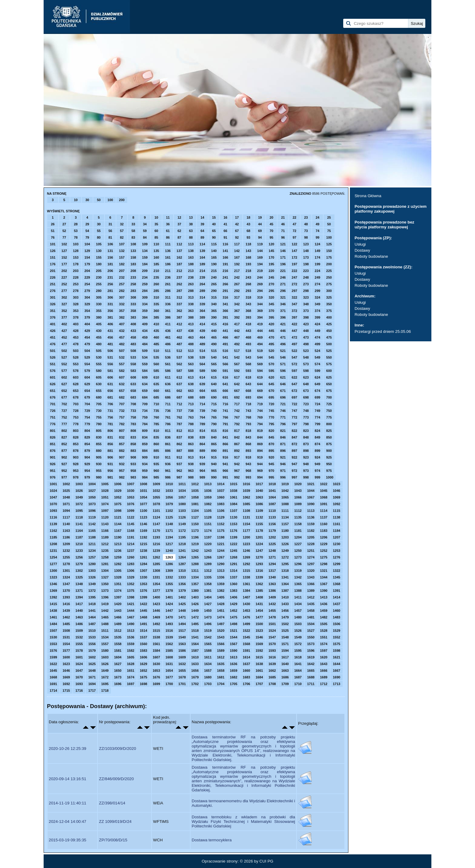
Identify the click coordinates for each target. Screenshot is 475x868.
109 (145, 244)
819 (260, 431)
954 (87, 471)
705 (99, 404)
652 (64, 391)
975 (329, 471)
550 (329, 357)
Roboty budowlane (371, 256)
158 (133, 257)
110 (156, 244)
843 (248, 437)
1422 (143, 604)
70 (271, 231)
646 (283, 384)
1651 (131, 671)
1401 (169, 597)
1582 (131, 651)
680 (99, 397)
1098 (118, 511)
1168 (131, 531)
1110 (272, 511)
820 (271, 431)
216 (225, 271)
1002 (66, 484)
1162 (53, 531)
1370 (66, 591)
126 (53, 251)
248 (306, 277)
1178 (259, 531)
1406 (234, 597)
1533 (92, 637)
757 (122, 417)
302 (64, 297)
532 (122, 357)
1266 (208, 557)
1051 (105, 497)
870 (271, 444)
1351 (118, 584)
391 (225, 317)
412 (179, 324)
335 (156, 304)
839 (202, 437)
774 (317, 417)
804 (87, 431)
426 (53, 331)
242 (237, 277)
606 (110, 377)
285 (156, 291)
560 (156, 364)
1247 (259, 551)
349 (317, 304)
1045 (324, 491)
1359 (221, 584)
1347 (66, 584)
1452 (234, 611)
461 (168, 337)
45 (271, 224)
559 (145, 364)
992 (237, 477)
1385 (259, 591)
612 (179, 377)
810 (156, 431)
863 (191, 444)
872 (294, 444)
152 (64, 257)
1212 (105, 544)
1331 (156, 577)
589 (202, 371)
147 (294, 251)
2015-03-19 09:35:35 (68, 840)
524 (317, 351)
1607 (156, 657)
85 (156, 237)
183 (133, 264)
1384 (246, 591)
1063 (259, 497)
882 (122, 451)
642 (237, 384)
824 (317, 431)
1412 (311, 597)
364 (202, 311)
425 (329, 324)
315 (214, 297)
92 (237, 237)
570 (271, 364)
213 (191, 271)
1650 (118, 671)
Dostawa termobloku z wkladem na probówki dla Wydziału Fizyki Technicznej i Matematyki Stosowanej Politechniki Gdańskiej (243, 822)
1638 (259, 664)
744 (260, 411)
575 (329, 364)
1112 (298, 511)
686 (168, 397)
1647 (79, 671)
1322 (337, 571)
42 (237, 224)
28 (76, 224)
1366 (311, 584)
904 (87, 457)
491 (225, 344)
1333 (182, 577)
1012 (195, 484)
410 (156, 324)
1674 (131, 677)
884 (145, 451)
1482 (324, 617)
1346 (53, 584)
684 (145, 397)
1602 (92, 657)
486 (168, 344)
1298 (324, 564)
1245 (234, 551)
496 (283, 344)
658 (133, 391)
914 (202, 457)
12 (179, 217)
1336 (221, 577)
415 (214, 324)
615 (214, 377)
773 (306, 417)
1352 (131, 584)
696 (283, 397)
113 (191, 244)
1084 (234, 504)
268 (248, 284)
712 (179, 404)
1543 (221, 637)
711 (168, 404)
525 (329, 351)
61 (168, 231)
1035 (195, 491)
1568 (246, 644)
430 (99, 331)
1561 (156, 644)
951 (53, 471)
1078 (156, 504)
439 (202, 331)
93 (248, 237)
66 (225, 231)
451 (53, 337)
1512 (118, 631)
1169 (143, 531)
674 (317, 391)
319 (260, 297)
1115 (337, 511)
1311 (195, 571)
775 (329, 417)
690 (214, 397)
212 (179, 271)
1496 (208, 624)
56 (110, 231)
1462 (66, 617)
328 (76, 304)
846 (283, 437)
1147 (156, 524)
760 (156, 417)
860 (156, 444)
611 (168, 377)
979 (87, 477)
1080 (182, 504)
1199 (234, 537)
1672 (105, 677)
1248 (272, 551)
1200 (246, 537)
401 (53, 324)
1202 (272, 537)
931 (110, 464)
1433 (285, 604)
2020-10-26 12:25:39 (68, 749)
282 (122, 291)
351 (53, 311)
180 (99, 264)
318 (248, 297)
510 (156, 351)
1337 (234, 577)
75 (329, 231)
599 (317, 371)
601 (53, 377)
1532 (79, 637)
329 (87, 304)
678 (76, 397)
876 (53, 451)
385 (156, 317)
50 (99, 200)
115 (214, 244)
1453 (246, 611)
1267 (221, 557)
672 (294, 391)
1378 (169, 591)
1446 (156, 611)
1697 (131, 684)
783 (133, 424)
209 (145, 271)
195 (271, 264)
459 (145, 337)
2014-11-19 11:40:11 (68, 803)
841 (225, 437)
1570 (272, 644)
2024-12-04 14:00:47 (68, 822)
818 (248, 431)
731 (110, 411)
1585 (169, 651)
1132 (259, 517)
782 (122, 424)
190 (214, 264)
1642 (311, 664)
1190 (118, 537)
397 (294, 317)
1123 (143, 517)
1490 (131, 624)
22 (294, 217)
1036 (208, 491)
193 (248, 264)
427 (64, 331)
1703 (208, 684)
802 (64, 431)
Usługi (360, 244)
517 (237, 351)
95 (271, 237)
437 (179, 331)
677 (64, 397)
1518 (195, 631)
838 (191, 437)
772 (294, 417)
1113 (311, 511)
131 (110, 251)
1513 (131, 631)
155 (99, 257)
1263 (169, 557)
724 (317, 404)
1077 (143, 504)
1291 (234, 564)
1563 (182, 644)
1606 (143, 657)
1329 (131, 577)
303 (76, 297)
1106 (221, 511)
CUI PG (266, 861)
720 (271, 404)
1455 (272, 611)
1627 (118, 664)
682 (122, 397)
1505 (324, 624)
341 (225, 304)
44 (260, 224)
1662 (272, 671)
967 (237, 471)
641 (225, 384)
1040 (259, 491)
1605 (131, 657)
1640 (285, 664)
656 (110, 391)
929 (87, 464)
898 (306, 451)
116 (225, 244)
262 (179, 284)
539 (202, 357)
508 (133, 351)
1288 (195, 564)
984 (145, 477)
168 (248, 257)
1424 (169, 604)
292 (237, 291)
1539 (169, 637)
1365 (298, 584)
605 (99, 377)
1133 (272, 517)
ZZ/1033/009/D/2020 (118, 749)
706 (110, 404)
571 (283, 364)
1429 (234, 604)
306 (110, 297)
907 (122, 457)
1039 (246, 491)
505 (99, 351)
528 (76, 357)
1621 (337, 657)
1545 (246, 637)
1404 (208, 597)
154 (87, 257)
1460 (337, 611)
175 (329, 257)
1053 (131, 497)
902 (64, 457)
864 (202, 444)
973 (306, 471)
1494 (182, 624)
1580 (105, 651)
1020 (298, 484)
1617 (285, 657)
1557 (105, 644)
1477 (259, 617)
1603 (105, 657)
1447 (169, 611)
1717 (92, 691)
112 (179, 244)
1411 (298, 597)
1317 (272, 571)
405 (99, 324)
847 (294, 437)
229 (87, 277)
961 (168, 471)
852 (64, 444)
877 (64, 451)
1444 (131, 611)
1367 (324, 584)
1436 (324, 604)
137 (179, 251)
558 (133, 364)
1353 (143, 584)
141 (225, 251)
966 (225, 471)
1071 (66, 504)
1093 (53, 511)
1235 (105, 551)
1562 (169, 644)
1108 (246, 511)
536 (168, 357)
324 (317, 297)
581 (110, 371)
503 (76, 351)
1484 (53, 624)
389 (202, 317)
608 (133, 377)
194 (260, 264)
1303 (92, 571)
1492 (156, 624)
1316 (259, 571)
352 (64, 311)
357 (122, 311)
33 (133, 224)
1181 (298, 531)
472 (294, 337)
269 (260, 284)
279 (87, 291)
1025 (66, 491)
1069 (337, 497)
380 (99, 317)
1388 (298, 591)
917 (237, 457)
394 (260, 317)
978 (76, 477)
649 (317, 384)
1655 (182, 671)
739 (202, 411)
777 (64, 424)
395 (271, 317)
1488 (105, 624)
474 (317, 337)
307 (122, 297)
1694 (92, 684)
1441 (92, 611)
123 (306, 244)
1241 (182, 551)
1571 (285, 644)
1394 (79, 597)
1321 (324, 571)
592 (237, 371)
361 (168, 311)
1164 (79, 531)
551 (53, 364)
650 (329, 384)
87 (179, 237)
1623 (66, 664)
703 (76, 404)
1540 (182, 637)
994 (260, 477)
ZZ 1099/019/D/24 (115, 822)
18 (248, 217)
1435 (311, 604)
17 (237, 217)
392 (237, 317)
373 (306, 311)
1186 (66, 537)
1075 (118, 504)
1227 (298, 544)
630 (99, 384)
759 (145, 417)
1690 (337, 677)
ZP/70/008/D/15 (113, 840)
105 (99, 244)
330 (99, 304)
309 (145, 297)
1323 (53, 577)
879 (87, 451)
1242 (195, 551)
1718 (105, 691)
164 (202, 257)
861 (168, 444)
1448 (182, 611)
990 (214, 477)
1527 (311, 631)
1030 (131, 491)
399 (317, 317)
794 (260, 424)
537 (179, 357)
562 (179, 364)
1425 (182, 604)
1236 (118, 551)
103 (76, 244)
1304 (105, 571)
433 (133, 331)
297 (294, 291)
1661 (259, 671)
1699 (156, 684)
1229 (324, 544)
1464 (92, 617)
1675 (143, 677)
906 (110, 457)
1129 (221, 517)
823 (306, 431)
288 (191, 291)
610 (156, 377)
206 (110, 271)
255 (99, 284)
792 (237, 424)
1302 (79, 571)
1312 (208, 571)
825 (329, 431)
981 (110, 477)
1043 (298, 491)
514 (202, 351)
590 (214, 371)
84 (145, 237)
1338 (246, 577)
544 (260, 357)
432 (122, 331)
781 (110, 424)
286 (168, 291)
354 (87, 311)
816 (225, 431)
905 (99, 457)
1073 (92, 504)
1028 (105, 491)
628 (76, 384)
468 (248, 337)
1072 (79, 504)
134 (145, 251)
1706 (246, 684)
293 (248, 291)
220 (271, 271)
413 (191, 324)
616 (225, 377)
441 (225, 331)
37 (179, 224)
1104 (195, 511)
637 (179, 384)
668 (248, 391)
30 (87, 200)
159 (145, 257)
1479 (285, 617)
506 (110, 351)
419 (260, 324)
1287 (182, 564)
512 (179, 351)
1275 (324, 557)
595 (271, 371)
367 (237, 311)
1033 (169, 491)
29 (87, 224)
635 (156, 384)
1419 (105, 604)
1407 (246, 597)
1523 (259, 631)
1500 (259, 624)
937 (179, 464)
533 (133, 357)
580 (99, 371)
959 (145, 471)
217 (237, 271)
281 (110, 291)
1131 (246, 517)
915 (214, 457)
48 (306, 224)
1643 (324, 664)
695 (271, 397)
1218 (182, 544)
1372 (92, 591)
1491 (143, 624)
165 (214, 257)
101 (53, 244)
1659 (234, 671)
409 (145, 324)
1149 (182, 524)
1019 (285, 484)
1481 (311, 617)
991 (225, 477)
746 (283, 411)
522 (294, 351)
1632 (182, 664)
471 (283, 337)
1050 (92, 497)
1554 (66, 644)
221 (283, 271)
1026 (79, 491)
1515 (156, 631)
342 (237, 304)
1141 (79, 524)
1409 (272, 597)
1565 (208, 644)
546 (283, 357)
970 (271, 471)
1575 (337, 644)
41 (225, 224)
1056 (169, 497)
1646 (66, 671)
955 (99, 471)
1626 (105, 664)
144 (260, 251)
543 (248, 357)
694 (260, 397)
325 (329, 297)
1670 (79, 677)
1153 (234, 524)
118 (248, 244)
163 (191, 257)
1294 (272, 564)
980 (99, 477)
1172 (182, 531)
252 (64, 284)
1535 (118, 637)
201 (53, 271)
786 (168, 424)
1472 (195, 617)
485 (156, 344)
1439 (66, 611)
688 (191, 397)
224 (317, 271)
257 (122, 284)
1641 (298, 664)
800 (329, 424)
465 (214, 337)
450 (329, 331)
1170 (156, 531)
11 (168, 217)
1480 (298, 617)
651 (53, 391)
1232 (66, 551)
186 (168, 264)
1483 (337, 617)
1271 (272, 557)
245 (271, 277)
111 (168, 244)
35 (156, 224)
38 (191, 224)
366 (225, 311)
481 (110, 344)
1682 (234, 677)
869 (260, 444)
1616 (272, 657)
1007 (131, 484)
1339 (259, 577)
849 (317, 437)
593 (248, 371)
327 (64, 304)
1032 (156, 491)
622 (294, 377)
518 (248, 351)
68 (248, 231)
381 (110, 317)
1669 (66, 677)
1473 (208, 617)
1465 (105, 617)
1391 (337, 591)
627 (64, 384)
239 (202, 277)
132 (122, 251)
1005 (105, 484)
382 (122, 317)
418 (248, 324)
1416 (66, 604)
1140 (66, 524)
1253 (337, 551)
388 (191, 317)
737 (179, 411)
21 (283, 217)
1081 (195, 504)
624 (317, 377)
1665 (311, 671)
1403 (195, 597)
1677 (169, 677)
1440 (79, 611)
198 (306, 264)
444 (260, 331)
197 (294, 264)
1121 (118, 517)
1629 (143, 664)
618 (248, 377)
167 (237, 257)
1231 (53, 551)
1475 (234, 617)
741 (225, 411)
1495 (195, 624)
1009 (156, 484)
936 (168, 464)
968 (248, 471)
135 (156, 251)
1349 (92, 584)
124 (317, 244)
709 (145, 404)
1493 (169, 624)
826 (53, 437)
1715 (66, 691)
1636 (234, 664)
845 (271, 437)
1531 (66, 637)
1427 (208, 604)
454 (87, 337)
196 (283, 264)
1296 (298, 564)
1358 (208, 584)
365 (214, 311)
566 (225, 364)
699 (317, 397)
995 (271, 477)
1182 (311, 531)
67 (237, 231)
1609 (182, 657)
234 (145, 277)
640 (214, 384)
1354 (156, 584)
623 (306, 377)
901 (53, 457)
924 (317, 457)
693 (248, 397)
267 (237, 284)
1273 (298, 557)
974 (317, 471)
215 (214, 271)
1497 (221, 624)
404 (87, 324)
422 (294, 324)
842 (237, 437)
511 (168, 351)
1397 (118, 597)
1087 (272, 504)
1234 (92, 551)
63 (191, 231)
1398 (131, 597)
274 (317, 284)
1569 (259, 644)
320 (271, 297)
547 (294, 357)
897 (294, 451)
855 (99, 444)
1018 (272, 484)
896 (283, 451)
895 (271, 451)
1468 (143, 617)
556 (110, 364)
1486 (79, 624)
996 (283, 477)
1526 (298, 631)
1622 (53, 664)
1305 (118, 571)
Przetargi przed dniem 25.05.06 (383, 331)
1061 (234, 497)
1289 (208, 564)
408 (133, 324)
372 (294, 311)
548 (306, 357)
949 (317, 464)
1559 (131, 644)
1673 (118, 677)
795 (271, 424)
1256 (79, 557)
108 (133, 244)
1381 (208, 591)
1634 (208, 664)
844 (260, 437)
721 (283, 404)
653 (76, 391)
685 (156, 397)
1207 (337, 537)
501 (53, 351)
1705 (234, 684)
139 (202, 251)
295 (271, 291)
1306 (131, 571)
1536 (131, 637)
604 (87, 377)
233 (133, 277)
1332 (169, 577)
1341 (285, 577)
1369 (53, 591)
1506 (337, 624)
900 (329, 451)
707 (122, 404)
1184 (337, 531)
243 (248, 277)
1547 (272, 637)
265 (214, 284)
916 (225, 457)
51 (53, 231)
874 (317, 444)
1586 (182, 651)
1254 (53, 557)
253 (76, 284)
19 (260, 217)
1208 (53, 544)
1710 (298, 684)
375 (329, 311)
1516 (169, 631)
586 (168, 371)
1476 (246, 617)
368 (248, 311)
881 (110, 451)
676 (53, 397)
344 (260, 304)
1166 (105, 531)
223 (306, 271)
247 (294, 277)
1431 (259, 604)
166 (225, 257)
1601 (79, 657)
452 (64, 337)
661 (168, 391)
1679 (195, 677)
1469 (156, 617)
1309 (169, 571)
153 (76, 257)
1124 (156, 517)
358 (133, 311)
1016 (246, 484)
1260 (131, 557)
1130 (234, 517)
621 (283, 377)
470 (271, 337)
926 (53, 464)
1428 (221, 604)
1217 (169, 544)
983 (133, 477)
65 (214, 231)
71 (283, 231)
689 (202, 397)
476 (53, 344)
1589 (221, 651)
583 (133, 371)
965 (214, 471)
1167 (118, 531)
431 (110, 331)
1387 (285, 591)
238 (191, 277)
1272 (285, 557)
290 (214, 291)
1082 (208, 504)
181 (110, 264)
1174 (208, 531)
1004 (92, 484)
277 (64, 291)
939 (202, 464)
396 (283, 317)
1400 (156, 597)
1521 (234, 631)
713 (191, 404)
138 (191, 251)
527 (64, 357)
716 (225, 404)
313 (191, 297)
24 (317, 217)
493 (248, 344)
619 (260, 377)
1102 (169, 511)
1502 (285, 624)
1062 (246, 497)
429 (87, 331)
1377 (156, 591)
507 (122, 351)
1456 (285, 611)
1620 (324, 657)
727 (64, 411)
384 (145, 317)
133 (133, 251)
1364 (285, 584)
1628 (131, 664)
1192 (143, 537)
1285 (156, 564)
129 (87, 251)
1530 (53, 637)
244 (260, 277)
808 (133, 431)
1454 (259, 611)
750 (329, 411)
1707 (259, 684)
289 (202, 291)
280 (99, 291)
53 (76, 231)
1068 (324, 497)
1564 (195, 644)
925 (329, 457)
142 (237, 251)
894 (260, 451)
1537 (143, 637)
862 (179, 444)
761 (168, 417)
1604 (118, 657)
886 (168, 451)
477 (64, 344)
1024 (53, 491)
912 (179, 457)
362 (179, 311)
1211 (92, 544)
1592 (259, 651)
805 (99, 431)
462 (179, 337)
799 (317, 424)
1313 (221, 571)
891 (225, 451)
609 (145, 377)
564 (202, 364)
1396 (105, 597)
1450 (208, 611)
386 (168, 317)
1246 (246, 551)
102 (64, 244)
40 (214, 224)
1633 (195, 664)
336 (168, 304)
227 (64, 277)
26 (53, 224)
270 (271, 284)
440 (214, 331)
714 (202, 404)
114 (202, 244)
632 (122, 384)
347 (294, 304)
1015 (234, 484)
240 (214, 277)
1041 (272, 491)
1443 (118, 611)
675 (329, 391)
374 (317, 311)
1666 (324, 671)
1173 (195, 531)
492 (237, 344)
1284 (143, 564)
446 (283, 331)
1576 (53, 651)
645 (271, 384)
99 (317, 237)
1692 (66, 684)
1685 (272, 677)
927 (64, 464)
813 (191, 431)
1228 (311, 544)
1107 (234, 511)
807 (122, 431)
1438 (53, 611)
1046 (337, 491)
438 (191, 331)
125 (329, 244)
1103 (182, 511)
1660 (246, 671)
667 (237, 391)
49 (317, 224)
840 (214, 437)
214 (202, 271)
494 (260, 344)
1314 (234, 571)
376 (53, 317)
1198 (221, 537)
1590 (234, 651)
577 (64, 371)
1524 (272, 631)
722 (294, 404)
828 (76, 437)
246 (283, 277)
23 (306, 217)
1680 (208, 677)
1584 (156, 651)
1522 (246, 631)
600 (329, 371)
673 (306, 391)
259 (145, 284)
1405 (221, 597)
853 (76, 444)
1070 (53, 504)
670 (271, 391)
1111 (285, 511)
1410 (285, 597)
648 (306, 384)
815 (214, 431)
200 (122, 200)
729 (87, 411)
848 (306, 437)
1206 (324, 537)
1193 (156, 537)
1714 (53, 691)
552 (64, 364)
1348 (79, 584)
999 (317, 477)
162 (179, 257)
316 (225, 297)
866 (225, 444)
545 (271, 357)
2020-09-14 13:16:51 (68, 779)
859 (145, 444)
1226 (285, 544)
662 (179, 391)
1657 (208, 671)
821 (283, 431)
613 (191, 377)
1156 (272, 524)
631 (110, 384)
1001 (53, 484)
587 (179, 371)
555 (99, 364)
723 (306, 404)
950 (329, 464)
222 (294, 271)
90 (214, 237)
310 (156, 297)
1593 (272, 651)
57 (122, 231)
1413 (324, 597)
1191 (131, 537)
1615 (259, 657)
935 (156, 464)
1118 (79, 517)
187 (179, 264)
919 (260, 457)
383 (133, 317)
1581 (118, 651)
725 (329, 404)
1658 (221, 671)
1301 (66, 571)
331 (110, 304)
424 (317, 324)
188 (191, 264)
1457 (298, 611)
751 (53, 417)
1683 (246, 677)
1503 (298, 624)
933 (133, 464)
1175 (221, 531)
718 (248, 404)
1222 (234, 544)
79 (87, 237)
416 (225, 324)
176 (53, 264)
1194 (169, 537)
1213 (118, 544)
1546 (259, 637)
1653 (156, 671)
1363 (272, 584)
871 (283, 444)
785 (156, 424)
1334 (195, 577)
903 (76, 457)
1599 (53, 657)
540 (214, 357)
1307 (143, 571)
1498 (234, 624)
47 (294, 224)
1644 (337, 664)
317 (237, 297)
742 (237, 411)
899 (317, 451)
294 (260, 291)
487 (179, 344)
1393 (66, 597)
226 (53, 277)
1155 (259, 524)
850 (329, 437)
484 (145, 344)
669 (260, 391)
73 (306, 231)
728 (76, 411)
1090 (311, 504)
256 (110, 284)
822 (294, 431)
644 (260, 384)
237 (179, 277)
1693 (79, 684)
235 (156, 277)
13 (191, 217)
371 (283, 311)
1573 (311, 644)
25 (329, 217)
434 (145, 331)
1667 (337, 671)
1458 (311, 611)
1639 (272, 664)
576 (53, 371)
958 (133, 471)
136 (168, 251)
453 (76, 337)
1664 (298, 671)
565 (214, 364)
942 (237, 464)
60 (156, 231)
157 (122, 257)
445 (271, 331)
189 (202, 264)
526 (53, 357)
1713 (337, 684)
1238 (143, 551)
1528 (324, 631)
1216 (156, 544)
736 (168, 411)
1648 (92, 671)
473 (306, 337)
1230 (337, 544)
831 (110, 437)
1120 (105, 517)
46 (283, 224)
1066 (298, 497)
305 (99, 297)
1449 (195, 611)
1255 (66, 557)
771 (283, 417)
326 (53, 304)
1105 (208, 511)
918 (248, 457)
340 (214, 304)
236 (168, 277)
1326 (92, 577)
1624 (79, 664)
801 (53, 431)
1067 (311, 497)
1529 (337, 631)
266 (225, 284)
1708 (272, 684)
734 (145, 411)
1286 (169, 564)
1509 (79, 631)
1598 (337, 651)
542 (237, 357)
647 (294, 384)
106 (110, 244)
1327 (105, 577)
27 (64, 224)
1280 (92, 564)
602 (64, 377)
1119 (92, 517)
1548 (285, 637)
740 (214, 411)
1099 (131, 511)
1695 (105, 684)
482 (122, 344)
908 (133, 457)
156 (110, 257)
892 (237, 451)
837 (179, 437)
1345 (337, 577)
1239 (156, 551)
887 (179, 451)
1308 (156, 571)
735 (156, 411)
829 (87, 437)
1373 (105, 591)
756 (110, 417)
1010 (169, 484)
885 (156, 451)
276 (53, 291)
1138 (337, 517)
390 (214, 317)
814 (202, 431)
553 (76, 364)
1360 (234, 584)
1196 (195, 537)
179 (87, 264)
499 (317, 344)
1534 (105, 637)
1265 (195, 557)
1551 (324, 637)
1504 (311, 624)
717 (237, 404)
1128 (208, 517)
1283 (131, 564)
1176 (234, 531)
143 (248, 251)
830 (99, 437)
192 (237, 264)
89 (202, 237)
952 (64, 471)
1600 (66, 657)
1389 (311, 591)
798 (306, 424)
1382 (221, 591)
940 (214, 464)
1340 (272, 577)
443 (248, 331)
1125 (169, 517)
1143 (105, 524)
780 (99, 424)
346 (283, 304)
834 (145, 437)
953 (76, 471)
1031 (143, 491)
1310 (182, 571)
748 (306, 411)
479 (87, 344)
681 (110, 397)
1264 (182, 557)
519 (260, 351)
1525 (285, 631)
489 (202, 344)
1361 (246, 584)
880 (99, 451)
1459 (324, 611)
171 (283, 257)
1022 (324, 484)
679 (87, 397)
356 (110, 311)
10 (76, 200)
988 (191, 477)
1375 (131, 591)
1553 (53, 644)
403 (76, 324)
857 (122, 444)
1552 (337, 637)
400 (329, 317)
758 (133, 417)
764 (202, 417)
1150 (195, 524)
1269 (246, 557)
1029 (118, 491)
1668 (53, 677)
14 (202, 217)
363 (191, 311)
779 (87, 424)
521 (283, 351)
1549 (298, 637)
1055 (156, 497)
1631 (169, 664)
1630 (156, 664)
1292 (246, 564)
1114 (324, 511)
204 (87, 271)
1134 (285, 517)
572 (294, 364)
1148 (169, 524)
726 (53, 411)
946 (283, 464)
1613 (234, 657)
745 (271, 411)
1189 (105, 537)
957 (122, 471)
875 (329, 444)
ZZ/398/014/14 (112, 803)
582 (122, 371)
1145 (131, 524)
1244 (221, 551)
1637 (246, 664)
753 (76, 417)
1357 (195, 584)
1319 (298, 571)
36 (168, 224)
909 (145, 457)
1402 (182, 597)
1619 (311, 657)
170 (271, 257)
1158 (298, 524)
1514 (143, 631)
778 (76, 424)
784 (145, 424)
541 (225, 357)
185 (156, 264)
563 (191, 364)
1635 (221, 664)
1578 (79, 651)
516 (225, 351)
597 (294, 371)
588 (191, 371)
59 (145, 231)
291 (225, 291)
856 (110, 444)
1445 (143, 611)
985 (156, 477)
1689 (324, 677)
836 (168, 437)
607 (122, 377)
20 (271, 217)
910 (156, 457)
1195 (182, 537)
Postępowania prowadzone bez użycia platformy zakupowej (384, 225)
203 (76, 271)
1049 (79, 497)
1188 (92, 537)
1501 (272, 624)
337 (179, 304)
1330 (143, 577)
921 (283, 457)
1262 (156, 557)
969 (260, 471)
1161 (337, 524)
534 (145, 357)
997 (294, 477)
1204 (298, 537)
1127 (195, 517)
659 (145, 391)
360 (156, 311)
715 (214, 404)
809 (145, 431)
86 (168, 237)
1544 (234, 637)
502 (64, 351)
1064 (272, 497)
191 (225, 264)
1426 (195, 604)
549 (317, 357)
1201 (259, 537)
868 (248, 444)
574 (317, 364)
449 (317, 331)
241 (225, 277)
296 (283, 291)
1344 (324, 577)
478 (76, 344)
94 (260, 237)
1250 (298, 551)
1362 (259, 584)
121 (283, 244)
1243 (208, 551)
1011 (182, 484)
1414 (337, 597)
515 (214, 351)
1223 (246, 544)
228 (76, 277)
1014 (221, 484)
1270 (259, 557)
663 (191, 391)
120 (271, 244)
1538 (156, 637)
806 (110, 431)
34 (145, 224)
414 (202, 324)
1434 (298, 604)
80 (99, 237)
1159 (311, 524)
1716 (79, 691)
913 (191, 457)
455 (99, 337)
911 (168, 457)
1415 (53, 604)
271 (283, 284)
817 (237, 431)
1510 (92, 631)
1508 (66, 631)
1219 (195, 544)
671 (283, 391)
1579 (92, 651)
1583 (143, 651)
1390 (324, 591)
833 (133, 437)
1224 (259, 544)
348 (306, 304)
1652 (143, 671)
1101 (156, 511)
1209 (66, 544)
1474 (221, 617)
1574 (324, 644)
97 (294, 237)
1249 (285, 551)
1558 (118, 644)
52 (64, 231)
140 (214, 251)
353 (76, 311)
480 (99, 344)
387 (179, 317)
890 (214, 451)
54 (87, 231)
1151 (208, 524)
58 (133, 231)
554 (87, 364)
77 (64, 237)
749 (317, 411)
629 (87, 384)
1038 (234, 491)
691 (225, 397)
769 (260, 417)
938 (191, 464)
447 (294, 331)
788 (191, 424)
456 (110, 337)
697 (294, 397)
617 (237, 377)
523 (306, 351)
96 (283, 237)
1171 (169, 531)
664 (202, 391)
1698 (143, 684)
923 (306, 457)
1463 (79, 617)
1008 (143, 484)
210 (156, 271)
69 (260, 231)
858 (133, 444)
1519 (208, 631)
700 (329, 397)
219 (260, 271)
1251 (311, 551)
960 (156, 471)
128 (76, 251)
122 (294, 244)
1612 (221, 657)
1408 (259, 597)
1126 (182, 517)
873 (306, 444)
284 (145, 291)
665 (214, 391)
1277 (53, 564)
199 (317, 264)
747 (294, 411)
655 (99, 391)
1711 (311, 684)
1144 (118, 524)
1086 (259, 504)
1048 (66, 497)
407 (122, 324)
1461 (53, 617)
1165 (92, 531)
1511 (105, 631)
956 (110, 471)
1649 (105, 671)
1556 (92, 644)
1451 (221, 611)
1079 (169, 504)
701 (53, 404)
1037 (221, 491)
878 (76, 451)
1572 (298, 644)
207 (122, 271)
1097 (105, 511)
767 (237, 417)
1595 (298, 651)
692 (237, 397)
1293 (259, 564)
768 (248, 417)
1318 (285, 571)
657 (122, 391)
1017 (259, 484)
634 (145, 384)
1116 (53, 517)
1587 (195, 651)
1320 (311, 571)
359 (145, 311)
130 (99, 251)
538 (191, 357)
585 (156, 371)
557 (122, 364)
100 (110, 200)
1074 (105, 504)
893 (248, 451)
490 (214, 344)
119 (260, 244)
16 (225, 217)
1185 (53, 537)
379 (87, 317)
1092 (337, 504)
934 (145, 464)
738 (191, 411)
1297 (311, 564)
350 (329, 304)
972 (294, 471)
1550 (311, 637)
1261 (143, 557)
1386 (272, 591)
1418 (92, 604)
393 (248, 317)
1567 (234, 644)
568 (248, 364)
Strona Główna (368, 196)
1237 (131, 551)
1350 (105, 584)
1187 (79, 537)
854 (87, 444)
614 (202, 377)
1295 (285, 564)
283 (133, 291)
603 (76, 377)
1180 (285, 531)
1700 (169, 684)
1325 (79, 577)
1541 (195, 637)
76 (53, 237)
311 (168, 297)
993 (248, 477)
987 (179, 477)
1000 (330, 477)
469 (260, 337)
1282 (118, 564)
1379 (182, 591)
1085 (246, 504)
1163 (66, 531)
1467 (131, 617)
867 (237, 444)
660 (156, 391)
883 (133, 451)
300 (329, 291)
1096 (92, 511)
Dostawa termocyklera (212, 840)
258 (133, 284)
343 (248, 304)
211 (168, 271)
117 (237, 244)
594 (260, 371)
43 (248, 224)
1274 (311, 557)
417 (237, 324)
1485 (66, 624)
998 (306, 477)
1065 (285, 497)
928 (76, 464)
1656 (195, 671)
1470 (169, 617)
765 (214, 417)
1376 (143, 591)
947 (294, 464)
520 (271, 351)
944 (260, 464)
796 (283, 424)
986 (168, 477)
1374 (118, 591)
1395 (92, 597)
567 (237, 364)
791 (225, 424)
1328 (118, 577)
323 (306, 297)
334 (145, 304)
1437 (337, 604)
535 (156, 357)
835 (156, 437)
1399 (143, 597)
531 (110, 357)
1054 (143, 497)
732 (122, 411)
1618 (298, 657)
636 (168, 384)
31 (110, 224)
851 (53, 444)
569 (260, 364)
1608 (169, 657)
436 (168, 331)
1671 (92, 677)
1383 (234, 591)
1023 (337, 484)
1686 (285, 677)
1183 (324, 531)
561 (168, 364)
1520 (221, 631)
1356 (182, 584)
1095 (79, 511)
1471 (182, 617)
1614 (246, 657)
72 (294, 231)
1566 (221, 644)
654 (87, 391)
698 (306, 397)
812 (179, 431)
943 (248, 464)
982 (122, 477)
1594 (285, 651)
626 (53, 384)
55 (99, 231)
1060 (221, 497)
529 (87, 357)
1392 (53, 597)
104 (87, 244)
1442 (105, 611)
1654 (169, 671)
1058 (195, 497)
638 (191, 384)
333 (133, 304)
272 (294, 284)
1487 (92, 624)
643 (248, 384)
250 (329, 277)
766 (225, 417)
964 (202, 471)
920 (271, 457)
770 (271, 417)
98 (306, 237)
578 (76, 371)
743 (248, 411)
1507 (53, 631)
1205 (311, 537)
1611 (208, 657)
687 (179, 397)
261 (168, 284)
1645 (53, 671)
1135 (298, 517)
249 (317, 277)
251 (53, 284)
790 (214, 424)
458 (133, 337)
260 (156, 284)
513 (191, 351)
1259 (118, 557)
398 (306, 317)
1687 (298, 677)
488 (191, 344)
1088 (285, 504)
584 (145, 371)
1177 (246, 531)
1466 (118, 617)
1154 (246, 524)
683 (133, 397)
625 (329, 377)
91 (225, 237)
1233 (79, 551)
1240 (169, 551)
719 (260, 404)
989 (202, 477)
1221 (221, 544)
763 (191, 417)
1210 (79, 544)
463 (191, 337)
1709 (285, 684)
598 (306, 371)
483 (133, 344)
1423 (156, 604)
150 (329, 251)
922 (294, 457)
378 (76, 317)
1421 (131, 604)
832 (122, 437)
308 (133, 297)
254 (87, 284)
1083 (221, 504)
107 (122, 244)
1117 (66, 517)
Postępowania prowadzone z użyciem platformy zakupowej (390, 209)
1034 (182, 491)
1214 (131, 544)
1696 (118, 684)
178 (76, 264)
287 (179, 291)
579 (87, 371)
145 (271, 251)
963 (191, 471)
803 (76, 431)
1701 (182, 684)
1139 (53, 524)
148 (306, 251)
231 (110, 277)
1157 (285, 524)
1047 (53, 497)
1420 (118, 604)
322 (294, 297)
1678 (182, 677)
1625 (92, 664)
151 (53, 257)
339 (202, 304)
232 (122, 277)
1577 (66, 651)
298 (306, 291)
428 (76, 331)
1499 (246, 624)
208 (133, 271)
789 (202, 424)
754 (87, 417)
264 (202, 284)
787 (179, 424)
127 (64, 251)
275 (329, 284)
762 (179, 417)
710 (156, 404)
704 (87, 404)
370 (271, 311)
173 (306, 257)
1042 (285, 491)
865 (214, 444)
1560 (143, 644)
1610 (195, 657)
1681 (221, 677)
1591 (246, 651)
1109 (259, 511)
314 (202, 297)
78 (76, 237)
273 (306, 284)
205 (99, 271)
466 (225, 337)
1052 (118, 497)
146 (283, 251)
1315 (246, 571)
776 (53, 424)
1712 (324, 684)
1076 (131, 504)
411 (168, 324)
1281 (105, 564)
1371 (79, 591)
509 (145, 351)
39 (202, 224)
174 (317, 257)
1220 (208, 544)
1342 (298, 577)
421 (283, 324)
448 (306, 331)
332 (122, 304)
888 (191, 451)
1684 (259, 677)
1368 (337, 584)
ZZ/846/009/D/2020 (116, 779)
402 (64, 324)
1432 (272, 604)
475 (329, 337)
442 (237, 331)
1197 (208, 537)
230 (99, 277)
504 (87, 351)
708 (133, 404)
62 (179, 231)
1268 (234, 557)
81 (110, 237)
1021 (311, 484)
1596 (311, 651)
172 (294, 257)
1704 (221, 684)
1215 (143, 544)
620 (271, 377)
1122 (131, 517)
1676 (156, 677)
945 (271, 464)
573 (306, 364)
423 (306, 324)
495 (271, 344)
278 (76, 291)
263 (191, 284)
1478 (272, 617)
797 (294, 424)
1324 (66, 577)
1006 (118, 484)
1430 (246, 604)
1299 (337, 564)
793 (248, 424)
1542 (208, 637)
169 (260, 257)
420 (271, 324)
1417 (79, 604)
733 (133, 411)
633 (133, 384)
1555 (79, 644)
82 (122, 237)
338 (191, 304)
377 (64, 317)
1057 (182, 497)
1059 (208, 497)
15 (214, 217)
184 (145, 264)
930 (99, 464)
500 (329, 344)
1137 (324, 517)
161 (168, 257)
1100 (143, 511)
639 (202, 384)
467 (237, 337)
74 (317, 231)
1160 (324, 524)
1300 (53, 571)
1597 (324, 651)
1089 (298, 504)
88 (191, 237)
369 (260, 311)
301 (53, 297)
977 (64, 477)
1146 (143, 524)
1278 (66, 564)
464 (202, 337)
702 (64, 404)
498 (306, 344)
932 (122, 464)
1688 (311, 677)
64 (202, 231)
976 (53, 477)
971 (283, 471)
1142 (92, 524)
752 (64, 417)
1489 (118, 624)
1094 (66, 511)
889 (202, 451)
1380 (195, 591)
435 (156, 331)
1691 (53, 684)
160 (156, 257)
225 (329, 271)
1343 (311, 577)
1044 (311, 491)
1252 (324, 551)
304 (87, 297)
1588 (208, 651)
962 (179, 471)
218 (248, 271)
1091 (324, 504)
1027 (92, 491)
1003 (79, 484)
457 (122, 337)
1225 (272, 544)
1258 (105, 557)
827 (64, 437)
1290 (221, 564)
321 (283, 297)
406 (110, 324)
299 (317, 291)
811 (168, 431)
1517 (182, 631)
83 (133, 237)
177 (64, 264)
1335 (208, 577)
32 (122, 224)
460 (156, 337)
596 (283, 371)
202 (64, 271)
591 (225, 371)
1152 (221, 524)
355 (99, 311)
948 (306, 464)
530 (99, 357)
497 (294, 344)
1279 (79, 564)
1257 (92, 557)
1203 (285, 537)
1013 (208, 484)
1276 (337, 557)
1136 (311, 517)
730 (99, 411)
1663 (285, 671)
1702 (195, 684)
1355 (169, 584)
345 (271, 304)
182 (122, 264)
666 (225, 391)
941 (225, 464)
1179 (272, 531)
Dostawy (362, 250)
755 (99, 417)
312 (179, 297)
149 (317, 251)
